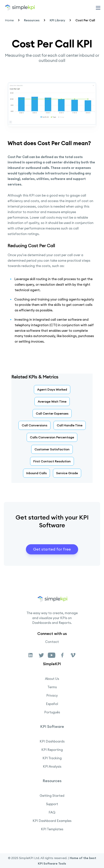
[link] (31, 655)
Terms (52, 687)
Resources (32, 20)
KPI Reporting (52, 750)
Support (52, 804)
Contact (52, 642)
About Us (52, 679)
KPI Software (52, 726)
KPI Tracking (52, 758)
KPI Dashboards (52, 741)
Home (9, 20)
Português (52, 712)
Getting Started (52, 796)
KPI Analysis (52, 766)
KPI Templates (52, 829)
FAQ (52, 812)
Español (52, 704)
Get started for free (52, 549)
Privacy (52, 695)
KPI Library (57, 20)
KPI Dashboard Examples (52, 821)
